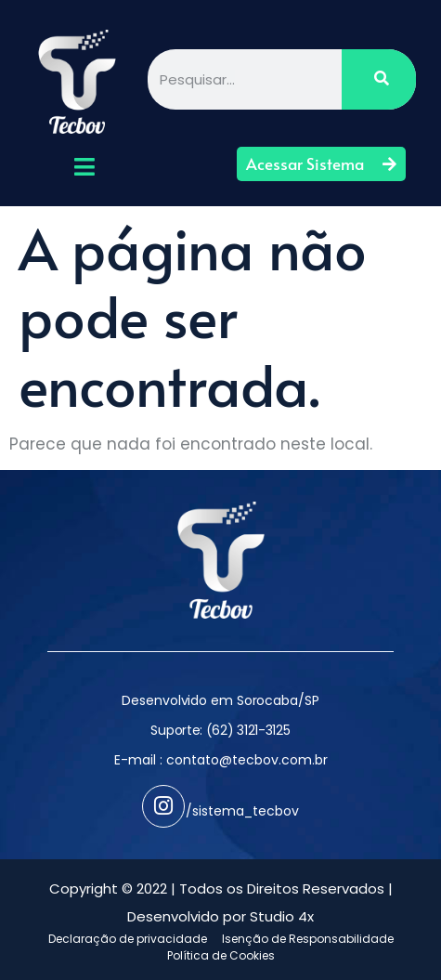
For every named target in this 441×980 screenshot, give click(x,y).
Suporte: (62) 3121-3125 (220, 730)
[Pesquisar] (379, 79)
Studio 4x (282, 916)
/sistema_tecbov (242, 811)
